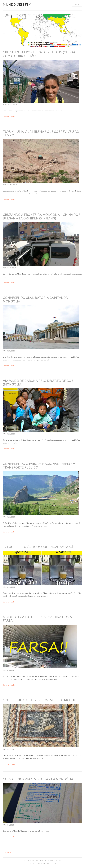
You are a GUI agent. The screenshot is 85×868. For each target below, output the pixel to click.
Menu (78, 5)
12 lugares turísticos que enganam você (38, 547)
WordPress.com (50, 864)
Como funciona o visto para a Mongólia (38, 779)
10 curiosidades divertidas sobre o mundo (40, 700)
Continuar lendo (10, 117)
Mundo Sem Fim (17, 4)
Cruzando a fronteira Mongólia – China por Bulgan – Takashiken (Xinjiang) (42, 216)
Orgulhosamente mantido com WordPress (42, 861)
